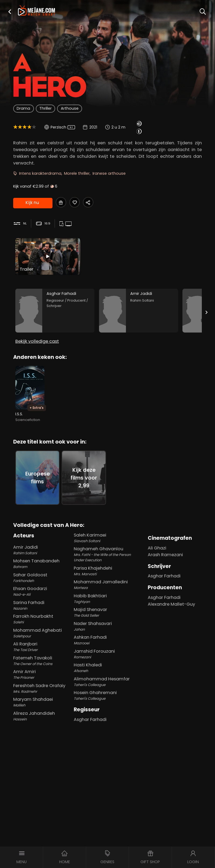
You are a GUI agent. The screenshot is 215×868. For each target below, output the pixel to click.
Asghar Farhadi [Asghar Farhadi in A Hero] (90, 715)
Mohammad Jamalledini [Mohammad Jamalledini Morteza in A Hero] (107, 581)
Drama (23, 108)
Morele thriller (77, 173)
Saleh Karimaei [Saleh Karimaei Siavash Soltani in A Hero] (107, 534)
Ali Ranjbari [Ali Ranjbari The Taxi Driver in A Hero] (43, 643)
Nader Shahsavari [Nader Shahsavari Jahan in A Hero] (107, 622)
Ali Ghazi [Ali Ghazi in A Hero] (157, 544)
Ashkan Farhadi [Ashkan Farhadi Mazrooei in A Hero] (107, 636)
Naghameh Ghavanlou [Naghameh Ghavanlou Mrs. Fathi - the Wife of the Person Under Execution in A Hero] (107, 550)
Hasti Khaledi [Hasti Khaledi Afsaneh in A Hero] (107, 664)
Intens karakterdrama (40, 173)
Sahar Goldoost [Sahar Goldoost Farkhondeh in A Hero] (43, 573)
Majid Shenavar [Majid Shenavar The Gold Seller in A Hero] (107, 608)
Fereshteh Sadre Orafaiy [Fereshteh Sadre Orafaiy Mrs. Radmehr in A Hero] (43, 684)
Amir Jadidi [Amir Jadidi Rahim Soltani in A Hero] (43, 546)
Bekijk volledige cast (37, 337)
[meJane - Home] (36, 11)
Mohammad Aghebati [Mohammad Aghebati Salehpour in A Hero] (43, 629)
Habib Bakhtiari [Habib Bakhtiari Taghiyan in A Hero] (107, 594)
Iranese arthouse (109, 173)
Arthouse (70, 108)
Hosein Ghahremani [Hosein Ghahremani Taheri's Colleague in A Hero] (107, 691)
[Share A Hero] (90, 203)
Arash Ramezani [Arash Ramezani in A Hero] (165, 550)
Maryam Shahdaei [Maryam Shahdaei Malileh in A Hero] (43, 698)
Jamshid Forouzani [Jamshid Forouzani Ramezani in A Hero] (107, 650)
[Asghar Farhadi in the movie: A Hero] (55, 307)
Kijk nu (32, 202)
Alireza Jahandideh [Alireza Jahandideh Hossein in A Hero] (43, 712)
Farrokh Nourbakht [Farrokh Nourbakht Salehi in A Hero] (43, 615)
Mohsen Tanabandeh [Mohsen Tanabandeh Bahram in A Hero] (43, 560)
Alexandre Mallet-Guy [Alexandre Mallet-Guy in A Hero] (171, 600)
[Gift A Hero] (61, 203)
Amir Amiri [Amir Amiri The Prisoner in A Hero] (43, 670)
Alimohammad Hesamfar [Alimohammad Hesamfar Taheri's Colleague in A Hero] (107, 677)
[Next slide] (206, 308)
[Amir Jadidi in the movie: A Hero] (139, 307)
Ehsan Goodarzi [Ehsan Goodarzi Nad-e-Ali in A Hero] (43, 587)
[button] (10, 11)
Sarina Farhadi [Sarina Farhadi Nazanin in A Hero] (43, 601)
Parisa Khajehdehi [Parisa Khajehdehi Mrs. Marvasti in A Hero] (107, 567)
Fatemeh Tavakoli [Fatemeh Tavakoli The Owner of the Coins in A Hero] (43, 656)
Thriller (45, 108)
